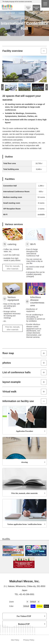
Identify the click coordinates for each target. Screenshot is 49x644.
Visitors (28, 8)
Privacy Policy (29, 640)
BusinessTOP (24, 624)
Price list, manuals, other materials (13, 267)
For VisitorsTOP (24, 616)
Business (36, 8)
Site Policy (15, 640)
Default (33, 602)
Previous (2, 87)
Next (47, 87)
